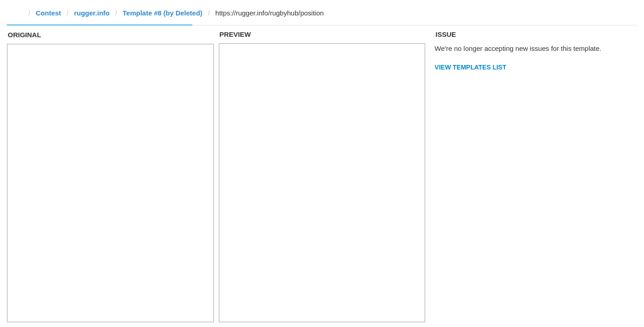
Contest (49, 13)
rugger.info (92, 13)
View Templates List (470, 67)
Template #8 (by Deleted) (163, 13)
